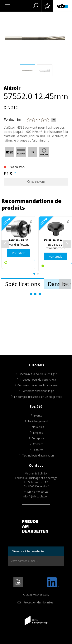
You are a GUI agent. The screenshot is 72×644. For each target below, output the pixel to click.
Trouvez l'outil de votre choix (38, 380)
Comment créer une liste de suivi (38, 385)
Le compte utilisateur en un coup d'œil (38, 397)
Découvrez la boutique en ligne (38, 374)
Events (38, 415)
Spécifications (23, 284)
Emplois (38, 433)
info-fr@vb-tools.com (36, 496)
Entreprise (38, 438)
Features (38, 450)
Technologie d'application (38, 455)
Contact (38, 444)
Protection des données (38, 602)
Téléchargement (38, 421)
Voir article (19, 253)
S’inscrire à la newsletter (29, 551)
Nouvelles (38, 427)
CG (19, 602)
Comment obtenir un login (38, 391)
